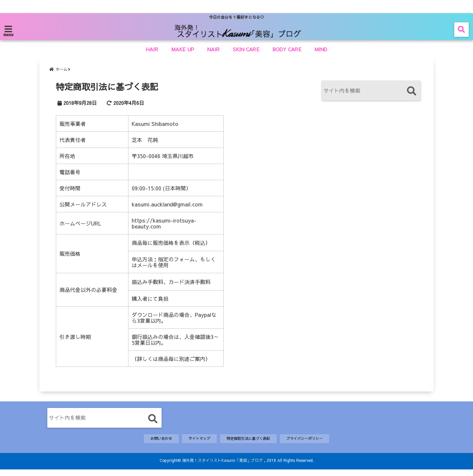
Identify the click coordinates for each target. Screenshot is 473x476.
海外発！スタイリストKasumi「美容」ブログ (222, 467)
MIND (321, 49)
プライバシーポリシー (312, 444)
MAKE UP (183, 49)
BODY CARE (287, 49)
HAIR (152, 49)
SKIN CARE (246, 49)
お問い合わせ (152, 444)
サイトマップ (194, 444)
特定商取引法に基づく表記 (249, 444)
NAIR (214, 49)
